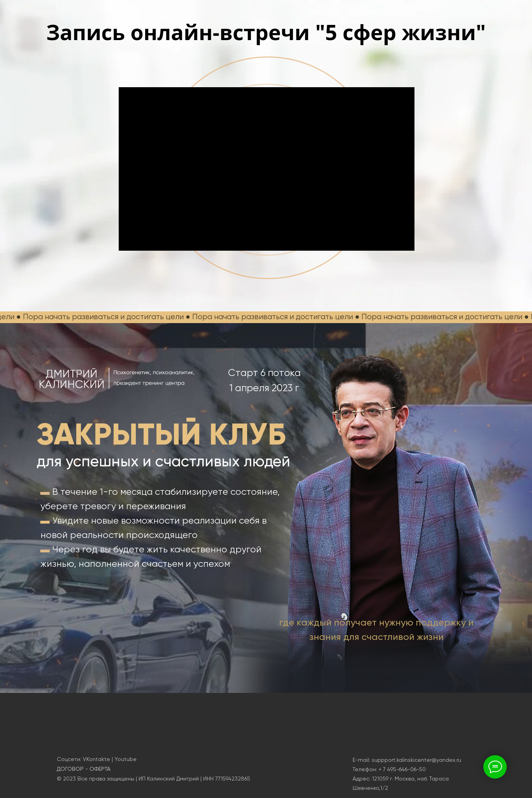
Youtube (126, 759)
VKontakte (97, 759)
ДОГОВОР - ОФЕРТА (84, 769)
